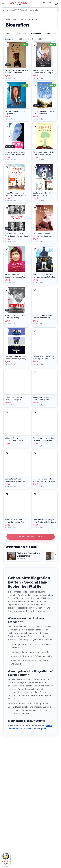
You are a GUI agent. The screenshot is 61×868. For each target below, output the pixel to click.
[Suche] (30, 10)
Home (8, 19)
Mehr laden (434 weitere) (30, 537)
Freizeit (16, 19)
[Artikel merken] (7, 45)
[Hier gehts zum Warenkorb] (56, 3)
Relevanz (10, 39)
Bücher (24, 19)
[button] (3, 4)
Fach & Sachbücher (25, 729)
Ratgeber (42, 729)
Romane (12, 729)
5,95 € (40, 39)
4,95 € (31, 39)
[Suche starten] (58, 10)
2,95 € (21, 39)
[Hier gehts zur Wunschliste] (50, 3)
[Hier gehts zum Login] (44, 3)
